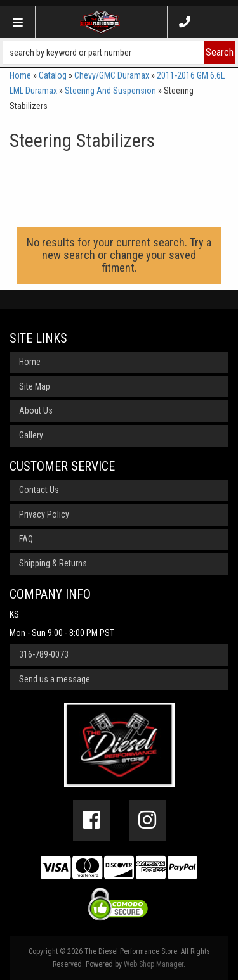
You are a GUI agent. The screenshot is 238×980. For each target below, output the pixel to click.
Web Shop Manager (154, 964)
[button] (119, 53)
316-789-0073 (44, 654)
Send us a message (55, 679)
